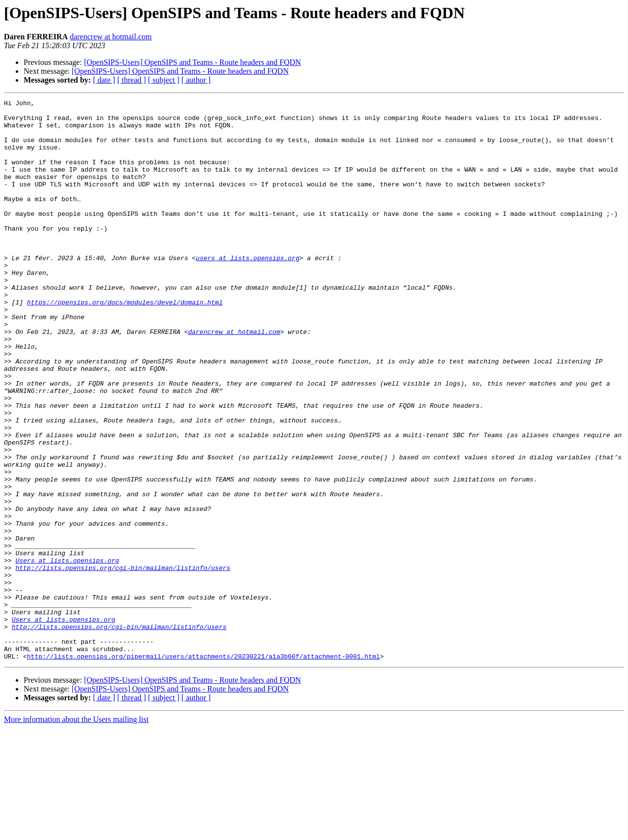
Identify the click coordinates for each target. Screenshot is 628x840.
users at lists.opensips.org (248, 290)
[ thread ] (132, 80)
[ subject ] (164, 80)
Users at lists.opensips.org (67, 653)
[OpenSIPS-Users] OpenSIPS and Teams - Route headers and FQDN (193, 62)
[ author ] (196, 80)
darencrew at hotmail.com (111, 37)
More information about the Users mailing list (76, 831)
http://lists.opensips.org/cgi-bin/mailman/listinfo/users (123, 662)
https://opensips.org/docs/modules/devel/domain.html (125, 343)
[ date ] (104, 80)
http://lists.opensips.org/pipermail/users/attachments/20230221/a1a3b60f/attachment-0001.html (204, 768)
